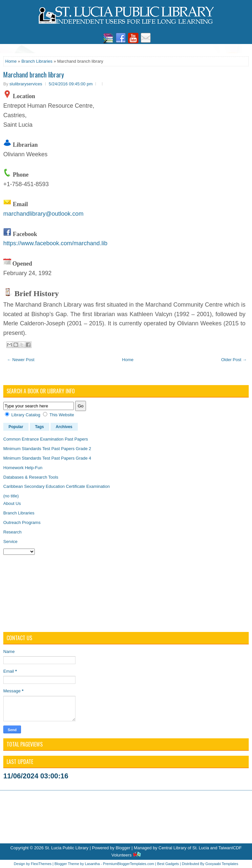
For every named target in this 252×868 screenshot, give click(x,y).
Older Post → (234, 360)
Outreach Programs (22, 522)
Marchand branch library (34, 75)
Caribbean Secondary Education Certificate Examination (56, 486)
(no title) (11, 496)
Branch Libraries (37, 61)
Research (12, 532)
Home (11, 61)
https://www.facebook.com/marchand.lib (55, 243)
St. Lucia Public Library (67, 848)
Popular (16, 427)
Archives (64, 427)
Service (10, 542)
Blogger (123, 848)
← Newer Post (21, 360)
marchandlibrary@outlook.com (43, 214)
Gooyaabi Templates (222, 864)
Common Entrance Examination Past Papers (46, 439)
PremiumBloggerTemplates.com (129, 864)
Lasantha (92, 864)
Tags (40, 427)
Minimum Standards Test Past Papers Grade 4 (47, 458)
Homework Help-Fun (23, 468)
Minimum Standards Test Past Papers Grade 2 (47, 449)
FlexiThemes (41, 864)
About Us (12, 503)
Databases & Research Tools (31, 477)
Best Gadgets (168, 864)
